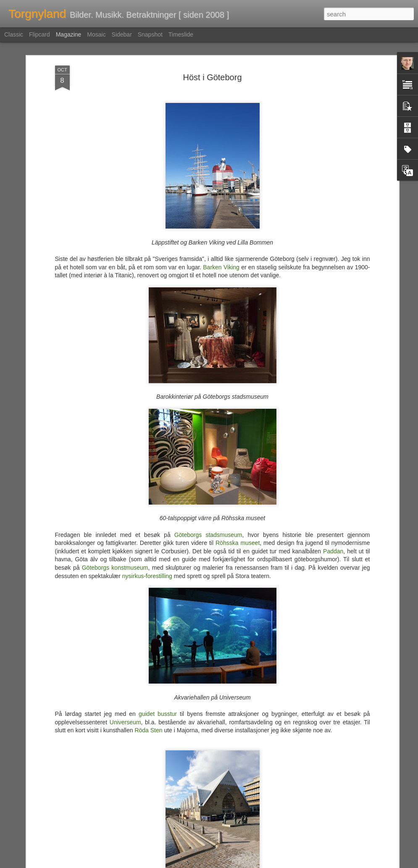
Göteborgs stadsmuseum (208, 494)
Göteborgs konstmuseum (115, 527)
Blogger (229, 863)
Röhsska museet (238, 502)
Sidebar (122, 34)
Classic (14, 34)
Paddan (333, 510)
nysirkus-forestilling (147, 535)
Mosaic (96, 34)
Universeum (125, 681)
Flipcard (39, 34)
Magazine (69, 34)
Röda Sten (148, 690)
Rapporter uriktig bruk (262, 863)
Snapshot (150, 34)
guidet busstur (158, 673)
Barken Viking (221, 226)
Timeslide (181, 34)
